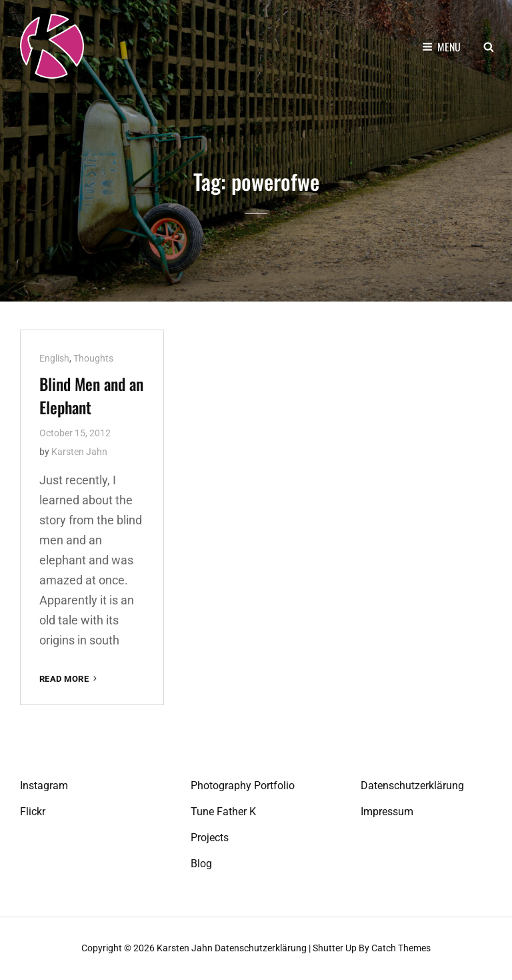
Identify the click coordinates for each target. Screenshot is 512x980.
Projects (210, 838)
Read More (69, 679)
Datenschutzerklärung (412, 786)
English (54, 358)
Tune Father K (223, 812)
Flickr (33, 812)
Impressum (387, 812)
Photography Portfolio (243, 786)
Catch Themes (401, 948)
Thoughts (93, 358)
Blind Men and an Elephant (91, 395)
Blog (201, 864)
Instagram (44, 786)
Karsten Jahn (79, 452)
